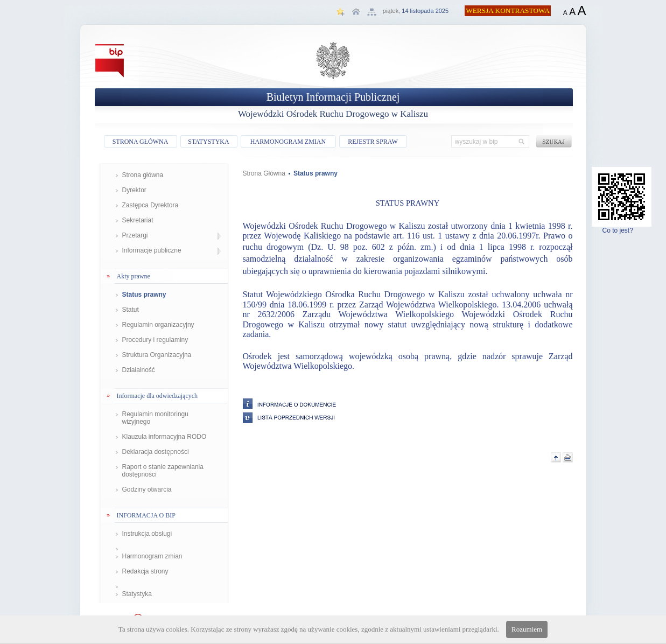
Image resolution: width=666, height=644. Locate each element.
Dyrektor (134, 190)
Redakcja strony (145, 571)
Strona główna (143, 175)
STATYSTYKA (208, 142)
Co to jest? (622, 227)
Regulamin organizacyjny (158, 325)
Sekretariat (138, 220)
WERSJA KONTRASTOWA (508, 10)
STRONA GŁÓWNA (141, 142)
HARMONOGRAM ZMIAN (288, 142)
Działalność (139, 370)
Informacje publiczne (152, 250)
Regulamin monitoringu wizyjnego (155, 418)
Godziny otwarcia (147, 489)
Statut (131, 310)
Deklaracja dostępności (156, 452)
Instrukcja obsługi (147, 534)
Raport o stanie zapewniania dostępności (163, 471)
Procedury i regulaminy (155, 340)
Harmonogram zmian (152, 556)
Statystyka (137, 594)
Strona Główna (264, 173)
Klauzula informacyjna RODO (164, 437)
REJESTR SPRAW (373, 142)
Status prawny (144, 295)
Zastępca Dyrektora (150, 205)
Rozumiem (527, 629)
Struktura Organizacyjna (157, 355)
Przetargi (135, 235)
